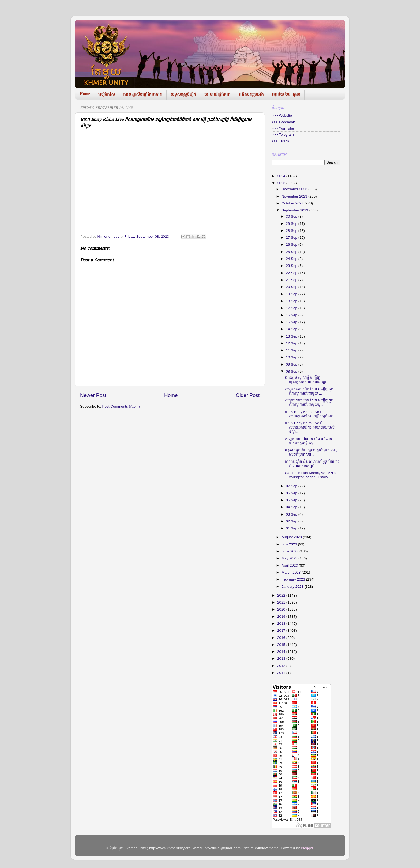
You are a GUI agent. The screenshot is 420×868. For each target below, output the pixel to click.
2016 (282, 638)
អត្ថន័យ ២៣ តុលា (286, 94)
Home (85, 94)
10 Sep (292, 357)
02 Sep (292, 521)
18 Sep (292, 301)
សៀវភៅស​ (107, 94)
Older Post (248, 395)
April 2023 (290, 565)
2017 (282, 630)
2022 (282, 595)
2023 (282, 183)
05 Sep (292, 500)
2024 (282, 176)
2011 (282, 673)
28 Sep (292, 231)
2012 (282, 666)
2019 (282, 617)
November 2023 (295, 196)
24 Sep (292, 259)
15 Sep (292, 322)
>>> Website (282, 115)
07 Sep (292, 486)
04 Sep (292, 507)
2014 (282, 652)
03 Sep (292, 514)
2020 (282, 609)
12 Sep (292, 343)
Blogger (307, 848)
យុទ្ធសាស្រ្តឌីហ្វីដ (183, 94)
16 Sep (292, 315)
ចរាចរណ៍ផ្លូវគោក (217, 94)
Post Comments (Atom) (121, 406)
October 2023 (293, 203)
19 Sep (292, 294)
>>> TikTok (280, 141)
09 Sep (292, 364)
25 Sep (292, 252)
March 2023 (292, 572)
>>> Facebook (283, 122)
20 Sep (292, 287)
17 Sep (292, 308)
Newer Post (93, 395)
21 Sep (292, 280)
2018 (282, 623)
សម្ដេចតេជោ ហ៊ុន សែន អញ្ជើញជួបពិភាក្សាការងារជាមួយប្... (309, 402)
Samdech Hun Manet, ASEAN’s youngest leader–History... (310, 475)
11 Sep (292, 350)
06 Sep (292, 493)
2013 (282, 659)
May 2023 (290, 558)
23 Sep (292, 266)
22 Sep (292, 273)
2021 (282, 602)
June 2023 (290, 551)
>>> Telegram (283, 134)
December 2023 (295, 189)
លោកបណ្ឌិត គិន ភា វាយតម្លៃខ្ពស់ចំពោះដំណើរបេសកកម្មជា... (312, 464)
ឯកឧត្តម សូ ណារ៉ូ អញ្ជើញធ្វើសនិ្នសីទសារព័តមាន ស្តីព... (308, 380)
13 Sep (292, 336)
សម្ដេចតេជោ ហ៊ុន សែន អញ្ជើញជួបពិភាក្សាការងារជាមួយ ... (309, 391)
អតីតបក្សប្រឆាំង (251, 94)
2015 (282, 645)
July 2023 (290, 544)
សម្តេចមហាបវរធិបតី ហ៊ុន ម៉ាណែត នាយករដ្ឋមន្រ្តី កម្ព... (309, 441)
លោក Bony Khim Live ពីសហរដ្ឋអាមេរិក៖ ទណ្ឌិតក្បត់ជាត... (311, 414)
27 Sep (292, 238)
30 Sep (292, 216)
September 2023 (295, 210)
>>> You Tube (283, 128)
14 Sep (292, 329)
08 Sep (292, 371)
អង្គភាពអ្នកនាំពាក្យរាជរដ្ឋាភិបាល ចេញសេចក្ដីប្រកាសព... (311, 452)
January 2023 (293, 587)
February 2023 (294, 579)
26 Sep (292, 245)
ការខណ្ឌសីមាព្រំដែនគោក (143, 94)
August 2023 (292, 537)
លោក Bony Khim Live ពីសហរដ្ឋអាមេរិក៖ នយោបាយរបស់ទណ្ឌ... (310, 427)
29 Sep (292, 224)
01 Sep (292, 528)
